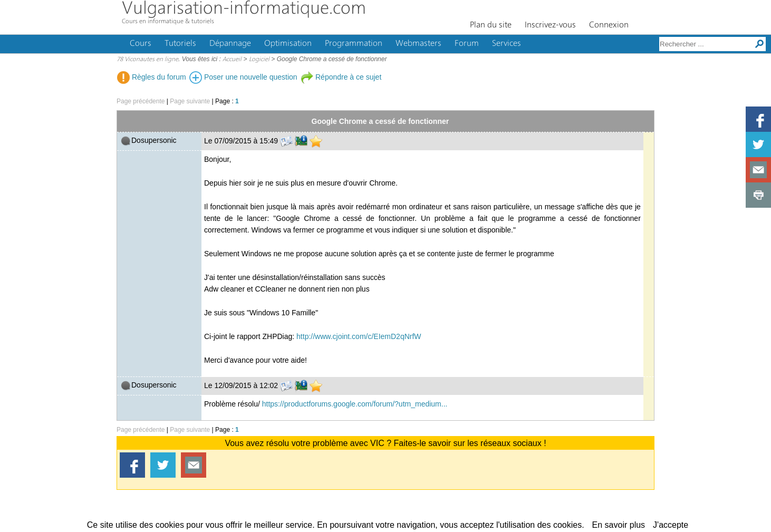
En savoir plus (619, 525)
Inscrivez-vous (550, 25)
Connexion (609, 25)
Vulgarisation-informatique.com (244, 9)
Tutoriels (180, 44)
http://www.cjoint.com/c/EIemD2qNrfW (359, 336)
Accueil (232, 60)
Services (507, 44)
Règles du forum (152, 77)
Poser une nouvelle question (243, 77)
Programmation (354, 44)
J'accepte (671, 525)
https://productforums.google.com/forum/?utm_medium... (355, 404)
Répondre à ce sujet (341, 77)
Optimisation (288, 44)
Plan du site (491, 25)
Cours (141, 44)
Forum (467, 44)
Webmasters (418, 44)
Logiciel (259, 60)
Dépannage (230, 44)
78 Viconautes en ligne (147, 60)
